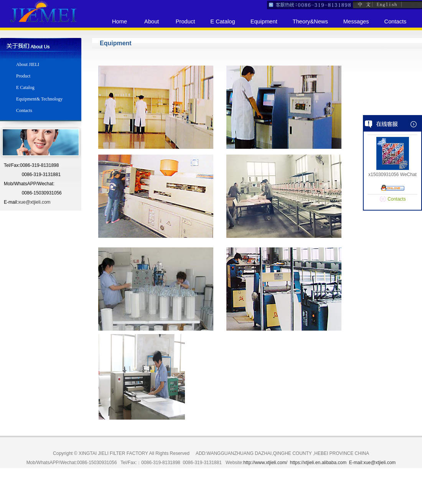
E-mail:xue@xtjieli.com (373, 463)
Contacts (396, 199)
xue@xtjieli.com (34, 202)
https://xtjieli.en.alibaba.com (318, 463)
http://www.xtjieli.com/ (265, 463)
